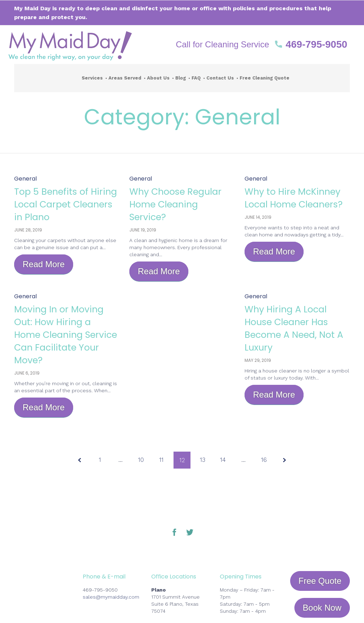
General (25, 179)
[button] (261, 45)
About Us (158, 78)
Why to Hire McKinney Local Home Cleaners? (287, 204)
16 (266, 460)
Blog (181, 78)
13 (203, 460)
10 (140, 460)
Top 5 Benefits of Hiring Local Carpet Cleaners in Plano (64, 204)
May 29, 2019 (258, 360)
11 (161, 460)
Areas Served (125, 78)
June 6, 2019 (27, 386)
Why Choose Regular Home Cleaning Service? (176, 204)
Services (92, 78)
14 (224, 460)
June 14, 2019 (258, 230)
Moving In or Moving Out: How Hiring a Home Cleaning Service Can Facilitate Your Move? (66, 341)
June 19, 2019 (143, 230)
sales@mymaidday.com (111, 597)
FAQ (196, 78)
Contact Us (220, 78)
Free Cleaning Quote (265, 78)
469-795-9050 (100, 590)
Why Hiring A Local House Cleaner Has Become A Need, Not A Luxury (294, 328)
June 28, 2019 (28, 230)
